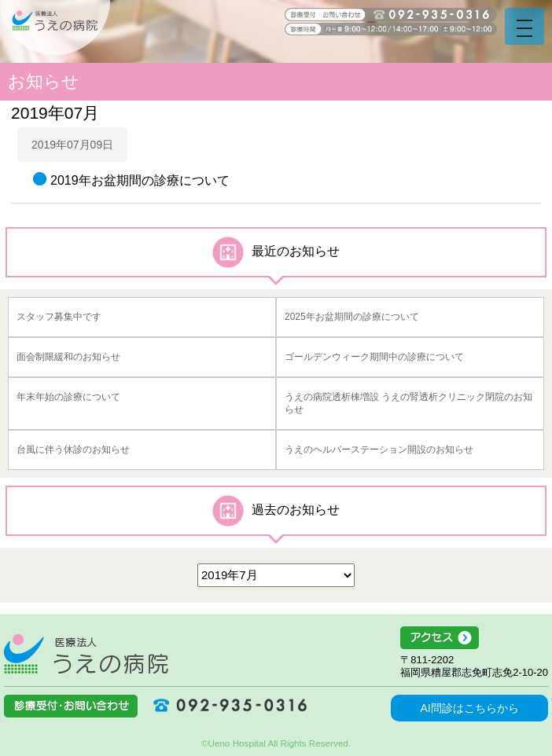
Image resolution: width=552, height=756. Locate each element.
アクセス (474, 638)
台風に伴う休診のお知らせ (73, 450)
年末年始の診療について (68, 397)
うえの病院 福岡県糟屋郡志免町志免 (55, 28)
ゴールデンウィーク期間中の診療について (374, 357)
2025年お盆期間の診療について (352, 317)
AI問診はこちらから (469, 708)
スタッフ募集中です (59, 317)
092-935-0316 (224, 705)
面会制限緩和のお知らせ (68, 357)
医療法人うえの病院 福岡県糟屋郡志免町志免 (86, 654)
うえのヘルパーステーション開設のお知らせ (379, 450)
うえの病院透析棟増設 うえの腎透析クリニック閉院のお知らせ (408, 404)
